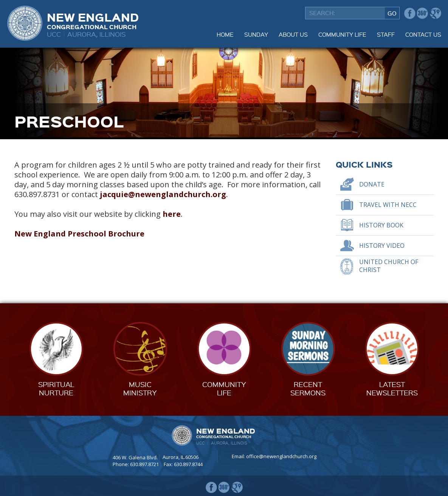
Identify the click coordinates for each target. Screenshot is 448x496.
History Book (381, 225)
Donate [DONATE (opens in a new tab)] (372, 184)
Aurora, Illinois (97, 34)
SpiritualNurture (56, 388)
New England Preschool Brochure (79, 234)
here (172, 214)
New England (93, 20)
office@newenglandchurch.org (281, 456)
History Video (382, 246)
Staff (386, 34)
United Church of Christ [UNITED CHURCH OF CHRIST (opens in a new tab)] (389, 266)
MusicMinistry (140, 388)
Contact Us (423, 34)
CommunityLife (224, 388)
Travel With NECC (388, 205)
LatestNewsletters (392, 388)
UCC (54, 34)
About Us (293, 34)
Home (225, 34)
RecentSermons (308, 388)
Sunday (256, 34)
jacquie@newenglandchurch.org (163, 194)
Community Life (342, 34)
